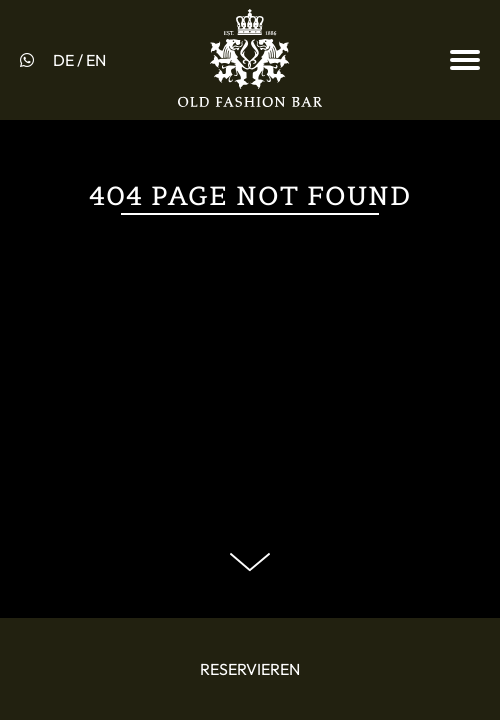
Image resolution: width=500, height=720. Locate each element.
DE (63, 60)
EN (96, 60)
